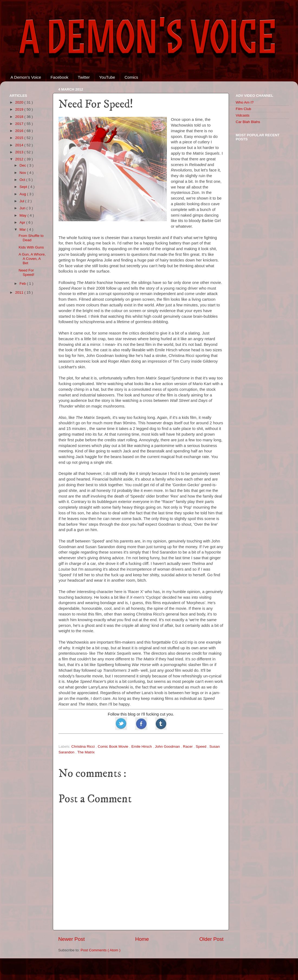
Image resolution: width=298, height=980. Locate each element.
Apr (23, 222)
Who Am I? (245, 102)
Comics (131, 77)
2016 (20, 131)
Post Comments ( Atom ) (101, 950)
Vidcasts (243, 115)
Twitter (84, 77)
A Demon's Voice (26, 77)
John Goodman (168, 746)
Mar (23, 229)
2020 (20, 102)
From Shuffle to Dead (31, 238)
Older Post (211, 939)
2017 (20, 124)
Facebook (59, 77)
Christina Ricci (83, 746)
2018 (20, 117)
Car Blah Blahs (248, 122)
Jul (22, 201)
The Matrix (86, 752)
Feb (23, 284)
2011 (20, 292)
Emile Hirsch (142, 746)
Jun (23, 208)
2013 (20, 152)
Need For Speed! (27, 272)
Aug (23, 194)
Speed (202, 746)
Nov (23, 173)
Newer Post (72, 939)
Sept (24, 187)
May (23, 215)
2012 (20, 159)
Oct (23, 180)
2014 (20, 145)
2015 (20, 138)
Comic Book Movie (114, 746)
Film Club (243, 109)
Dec (23, 165)
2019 (20, 109)
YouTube (107, 77)
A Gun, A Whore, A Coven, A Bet (32, 259)
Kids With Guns (31, 247)
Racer (188, 746)
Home (142, 939)
